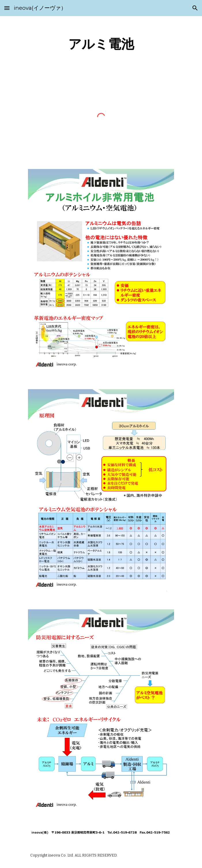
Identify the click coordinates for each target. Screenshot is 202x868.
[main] (101, 44)
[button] (7, 8)
